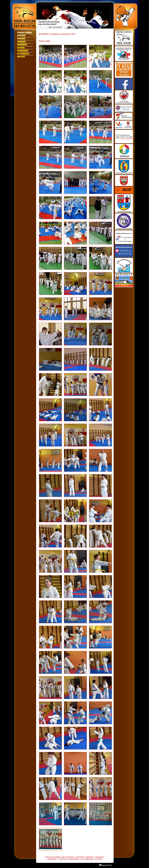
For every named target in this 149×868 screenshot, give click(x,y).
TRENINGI (89, 857)
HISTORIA (80, 857)
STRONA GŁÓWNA (53, 857)
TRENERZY (100, 857)
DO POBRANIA (87, 859)
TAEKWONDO (74, 859)
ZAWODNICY (52, 859)
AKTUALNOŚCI (68, 857)
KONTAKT (99, 859)
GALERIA (63, 859)
